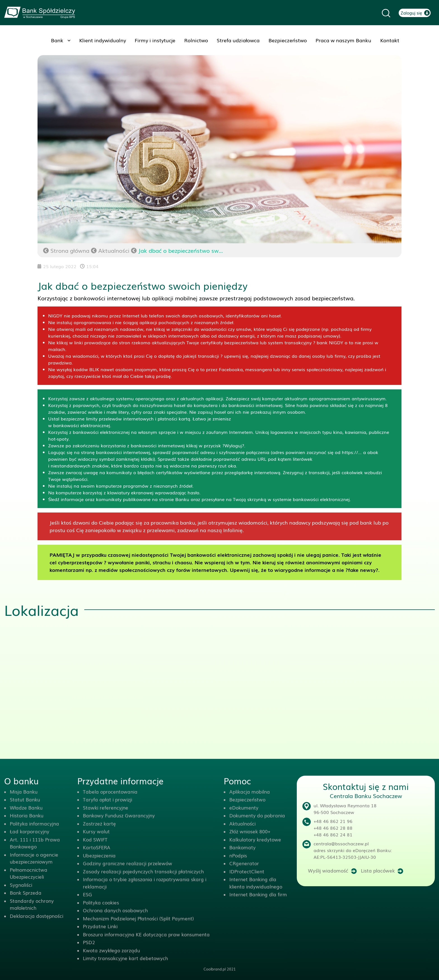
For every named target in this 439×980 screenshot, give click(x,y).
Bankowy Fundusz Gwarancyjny (119, 815)
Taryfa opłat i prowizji (108, 799)
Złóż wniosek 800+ (250, 831)
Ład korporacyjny (30, 831)
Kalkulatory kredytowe (255, 839)
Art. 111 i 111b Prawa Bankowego (35, 843)
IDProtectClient (247, 871)
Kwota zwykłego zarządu (111, 950)
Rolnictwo (196, 40)
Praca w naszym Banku (343, 40)
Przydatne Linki (100, 926)
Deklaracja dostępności (37, 916)
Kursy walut (96, 831)
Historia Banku (27, 815)
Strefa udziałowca (238, 40)
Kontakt (390, 40)
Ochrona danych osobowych (115, 910)
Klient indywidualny (103, 40)
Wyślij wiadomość (328, 870)
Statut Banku (25, 799)
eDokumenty (244, 807)
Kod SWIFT (95, 839)
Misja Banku (24, 791)
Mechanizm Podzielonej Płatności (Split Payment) (138, 918)
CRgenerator (244, 863)
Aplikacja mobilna (250, 791)
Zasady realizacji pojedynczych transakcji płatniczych (143, 871)
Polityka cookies (101, 902)
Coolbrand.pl (215, 969)
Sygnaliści (21, 885)
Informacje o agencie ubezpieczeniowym (34, 858)
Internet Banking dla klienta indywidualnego (256, 883)
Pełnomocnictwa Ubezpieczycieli (29, 873)
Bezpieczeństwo (288, 40)
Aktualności (114, 250)
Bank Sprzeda (26, 893)
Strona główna (66, 250)
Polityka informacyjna (34, 823)
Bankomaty (242, 847)
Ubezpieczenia (99, 855)
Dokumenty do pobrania (257, 815)
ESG (87, 894)
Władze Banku (26, 807)
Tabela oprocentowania (110, 791)
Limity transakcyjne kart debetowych (125, 958)
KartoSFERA (97, 847)
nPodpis (238, 855)
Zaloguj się (411, 13)
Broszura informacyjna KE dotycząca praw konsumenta (146, 934)
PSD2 (89, 942)
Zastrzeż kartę (99, 823)
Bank (57, 40)
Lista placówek (378, 870)
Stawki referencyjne (106, 807)
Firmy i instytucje (155, 40)
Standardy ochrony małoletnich (32, 904)
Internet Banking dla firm (258, 894)
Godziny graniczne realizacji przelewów (128, 863)
